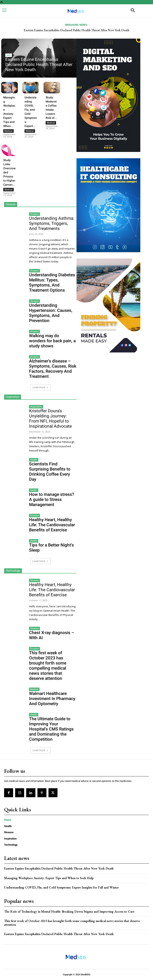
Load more (40, 387)
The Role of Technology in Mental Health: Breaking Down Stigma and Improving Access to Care (69, 911)
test (9, 55)
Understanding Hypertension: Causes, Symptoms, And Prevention (51, 313)
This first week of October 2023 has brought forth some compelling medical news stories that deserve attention (48, 666)
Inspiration (36, 407)
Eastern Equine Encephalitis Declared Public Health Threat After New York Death (76, 30)
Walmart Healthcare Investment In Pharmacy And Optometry (52, 699)
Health (34, 460)
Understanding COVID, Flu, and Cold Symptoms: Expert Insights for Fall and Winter (61, 887)
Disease (34, 214)
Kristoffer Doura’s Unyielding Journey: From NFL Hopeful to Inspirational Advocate (50, 419)
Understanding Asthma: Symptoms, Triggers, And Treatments (52, 223)
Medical (8, 131)
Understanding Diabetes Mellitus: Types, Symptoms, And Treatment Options (52, 283)
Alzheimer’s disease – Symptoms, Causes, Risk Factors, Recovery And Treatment (53, 369)
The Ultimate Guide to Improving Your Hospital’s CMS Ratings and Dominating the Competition (51, 729)
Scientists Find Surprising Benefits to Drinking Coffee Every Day (50, 472)
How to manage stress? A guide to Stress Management (52, 499)
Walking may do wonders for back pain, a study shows (52, 341)
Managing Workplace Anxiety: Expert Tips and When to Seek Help (49, 878)
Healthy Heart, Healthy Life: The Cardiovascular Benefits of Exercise (52, 525)
